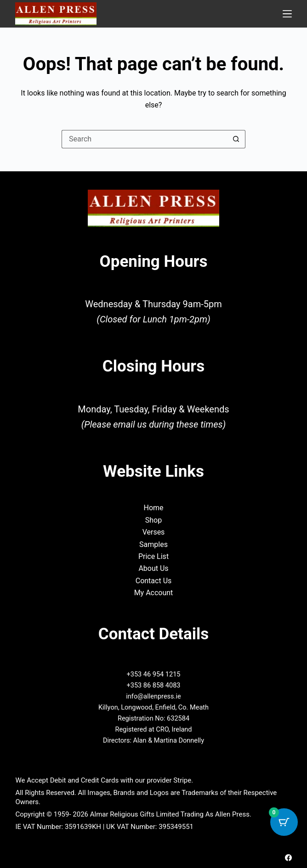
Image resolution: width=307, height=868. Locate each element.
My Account (154, 593)
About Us (153, 568)
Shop (153, 520)
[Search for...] (144, 139)
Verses (154, 532)
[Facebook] (288, 858)
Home (153, 508)
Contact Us (154, 581)
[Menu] (287, 14)
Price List (153, 556)
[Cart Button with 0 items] (284, 822)
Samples (153, 544)
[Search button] (236, 139)
